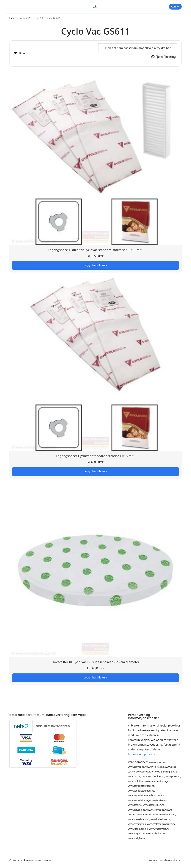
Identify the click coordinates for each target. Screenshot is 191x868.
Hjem (12, 18)
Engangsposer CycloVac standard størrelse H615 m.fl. (96, 456)
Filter (20, 54)
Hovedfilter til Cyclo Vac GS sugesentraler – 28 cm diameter (95, 662)
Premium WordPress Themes (35, 860)
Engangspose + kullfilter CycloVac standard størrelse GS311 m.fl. (95, 250)
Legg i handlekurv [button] (95, 265)
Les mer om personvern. (144, 754)
